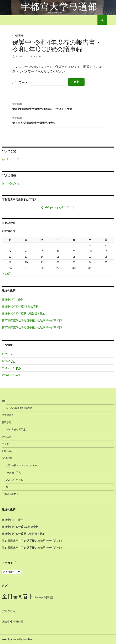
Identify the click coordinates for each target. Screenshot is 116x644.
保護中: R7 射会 (12, 299)
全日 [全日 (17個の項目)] (7, 596)
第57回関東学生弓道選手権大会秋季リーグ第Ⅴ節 (32, 320)
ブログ (5, 444)
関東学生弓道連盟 (13, 622)
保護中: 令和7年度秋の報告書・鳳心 (24, 313)
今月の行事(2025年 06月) (19, 408)
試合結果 (7, 437)
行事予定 (7, 422)
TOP (4, 401)
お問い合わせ (9, 451)
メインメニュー (111, 20)
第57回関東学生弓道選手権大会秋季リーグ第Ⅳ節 (32, 327)
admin (37, 57)
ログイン (7, 354)
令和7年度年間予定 (16, 429)
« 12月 (7, 273)
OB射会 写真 (13, 473)
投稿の (9, 361)
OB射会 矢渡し (14, 480)
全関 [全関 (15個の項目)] (18, 597)
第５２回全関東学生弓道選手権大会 (58, 120)
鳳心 (8, 487)
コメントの (11, 368)
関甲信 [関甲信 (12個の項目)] (48, 597)
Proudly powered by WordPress (18, 639)
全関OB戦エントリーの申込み (21, 465)
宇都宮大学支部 (10, 494)
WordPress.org (11, 375)
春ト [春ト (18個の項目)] (28, 596)
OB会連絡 (18, 35)
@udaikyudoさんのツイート (58, 207)
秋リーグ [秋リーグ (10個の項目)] (39, 597)
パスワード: (40, 82)
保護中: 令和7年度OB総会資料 (20, 306)
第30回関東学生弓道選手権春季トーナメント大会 (58, 106)
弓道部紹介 (8, 415)
